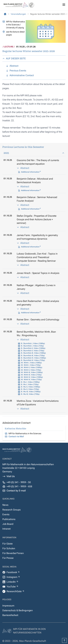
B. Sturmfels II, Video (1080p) (33, 348)
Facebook (12, 572)
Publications (9, 519)
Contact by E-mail (16, 491)
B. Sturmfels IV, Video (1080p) (33, 358)
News (5, 505)
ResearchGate (14, 591)
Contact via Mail (16, 436)
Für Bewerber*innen (13, 553)
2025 (34, 153)
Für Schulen (9, 548)
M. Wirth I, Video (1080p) (31, 363)
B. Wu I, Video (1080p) (30, 382)
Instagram (12, 577)
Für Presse (8, 558)
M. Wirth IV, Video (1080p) (32, 377)
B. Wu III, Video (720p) (30, 394)
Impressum (8, 606)
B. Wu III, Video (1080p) (31, 392)
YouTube (11, 587)
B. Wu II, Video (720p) (30, 389)
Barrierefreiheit (10, 615)
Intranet (7, 529)
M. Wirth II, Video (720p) (31, 370)
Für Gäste (8, 544)
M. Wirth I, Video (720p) (31, 365)
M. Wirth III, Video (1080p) (32, 372)
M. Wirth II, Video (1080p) (32, 367)
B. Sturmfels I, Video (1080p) (33, 343)
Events (6, 514)
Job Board (8, 524)
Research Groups (12, 510)
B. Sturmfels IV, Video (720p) (33, 360)
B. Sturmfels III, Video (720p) (33, 356)
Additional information (30, 172)
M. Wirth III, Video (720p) (31, 375)
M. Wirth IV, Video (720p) (31, 380)
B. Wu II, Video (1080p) (31, 387)
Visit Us (11, 476)
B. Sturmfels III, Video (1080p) (33, 353)
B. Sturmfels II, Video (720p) (33, 351)
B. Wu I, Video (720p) (30, 384)
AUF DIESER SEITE (14, 58)
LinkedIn (11, 582)
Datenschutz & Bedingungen (18, 610)
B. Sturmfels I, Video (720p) (32, 346)
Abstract (23, 168)
